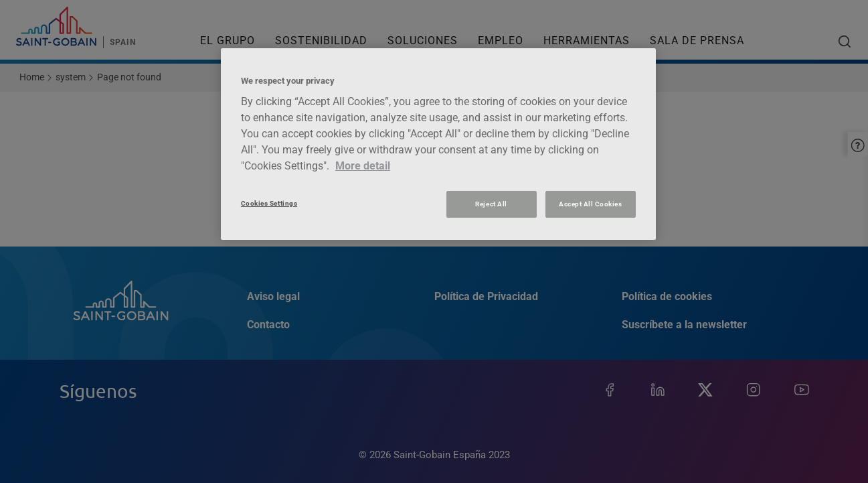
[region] (438, 144)
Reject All (491, 204)
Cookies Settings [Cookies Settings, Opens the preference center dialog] (269, 203)
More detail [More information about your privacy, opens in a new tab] (363, 166)
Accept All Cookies (590, 204)
